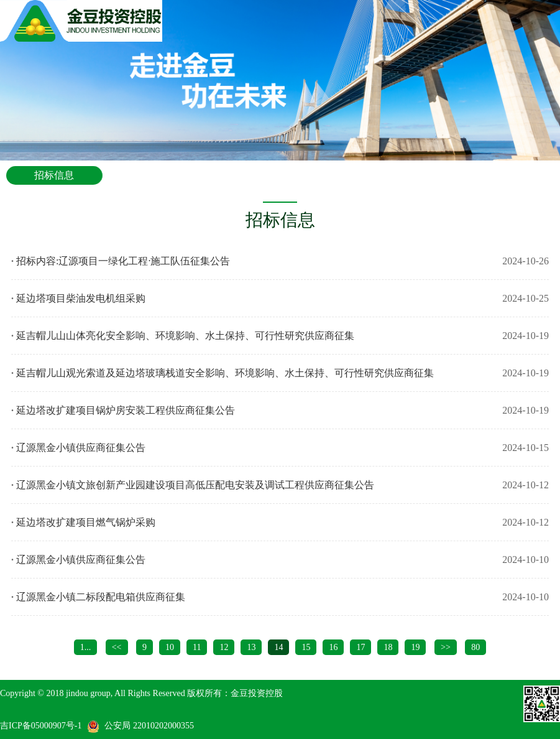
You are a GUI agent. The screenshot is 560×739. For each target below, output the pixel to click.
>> (446, 647)
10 (170, 647)
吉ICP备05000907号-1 (41, 726)
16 (333, 647)
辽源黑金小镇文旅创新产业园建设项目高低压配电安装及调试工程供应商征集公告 (195, 485)
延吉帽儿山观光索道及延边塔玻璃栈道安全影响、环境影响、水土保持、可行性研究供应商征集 (225, 373)
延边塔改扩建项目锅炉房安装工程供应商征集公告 (126, 410)
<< (117, 647)
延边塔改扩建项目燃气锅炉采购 (86, 522)
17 (360, 647)
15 (306, 647)
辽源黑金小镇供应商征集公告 (81, 448)
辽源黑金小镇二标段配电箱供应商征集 (101, 597)
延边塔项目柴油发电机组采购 (81, 298)
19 (415, 647)
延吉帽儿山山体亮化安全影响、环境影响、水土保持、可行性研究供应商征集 (185, 336)
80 (475, 647)
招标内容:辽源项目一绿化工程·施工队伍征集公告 (123, 261)
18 (388, 647)
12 (224, 647)
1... (86, 647)
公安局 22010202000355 (149, 726)
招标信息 (54, 175)
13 (251, 647)
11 (197, 647)
